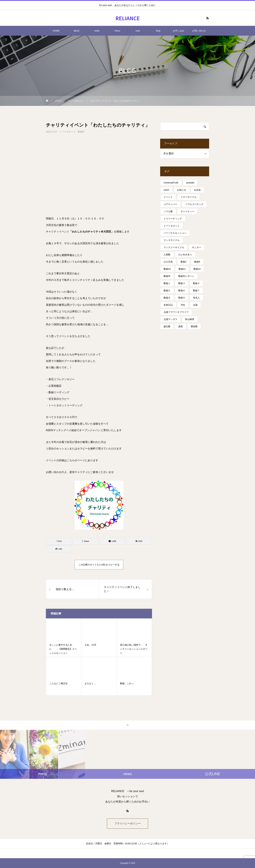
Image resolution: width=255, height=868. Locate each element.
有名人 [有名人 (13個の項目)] (196, 298)
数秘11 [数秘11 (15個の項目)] (182, 269)
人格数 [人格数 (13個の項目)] (167, 255)
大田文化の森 (54, 225)
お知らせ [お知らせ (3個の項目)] (182, 190)
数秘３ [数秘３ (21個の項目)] (182, 283)
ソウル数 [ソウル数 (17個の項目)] (168, 211)
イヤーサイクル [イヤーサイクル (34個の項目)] (189, 197)
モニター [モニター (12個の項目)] (197, 247)
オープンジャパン (90, 430)
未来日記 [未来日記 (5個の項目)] (168, 305)
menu (117, 31)
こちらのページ (76, 460)
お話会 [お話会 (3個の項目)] (197, 190)
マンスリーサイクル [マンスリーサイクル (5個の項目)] (174, 247)
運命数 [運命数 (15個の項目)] (194, 326)
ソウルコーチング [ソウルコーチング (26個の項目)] (194, 204)
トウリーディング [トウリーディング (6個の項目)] (173, 219)
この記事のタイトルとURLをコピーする (99, 565)
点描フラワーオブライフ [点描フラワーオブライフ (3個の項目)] (176, 312)
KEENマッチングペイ (59, 430)
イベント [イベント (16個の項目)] (168, 197)
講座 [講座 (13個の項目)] (181, 326)
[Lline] (112, 541)
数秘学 (81, 132)
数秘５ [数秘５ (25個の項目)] (167, 290)
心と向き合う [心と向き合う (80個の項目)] (185, 255)
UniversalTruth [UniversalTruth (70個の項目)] (171, 183)
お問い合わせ (199, 31)
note (138, 31)
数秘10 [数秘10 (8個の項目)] (167, 269)
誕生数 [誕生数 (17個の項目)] (167, 326)
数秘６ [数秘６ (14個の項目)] (182, 290)
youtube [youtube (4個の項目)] (190, 183)
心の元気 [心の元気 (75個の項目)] (168, 262)
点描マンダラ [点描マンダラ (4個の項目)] (170, 319)
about (76, 31)
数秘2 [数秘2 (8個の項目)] (183, 262)
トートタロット (68, 132)
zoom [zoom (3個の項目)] (166, 190)
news (97, 31)
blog (158, 31)
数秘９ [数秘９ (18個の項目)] (182, 298)
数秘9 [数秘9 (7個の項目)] (197, 262)
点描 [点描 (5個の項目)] (195, 305)
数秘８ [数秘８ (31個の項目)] (167, 298)
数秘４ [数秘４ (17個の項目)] (196, 283)
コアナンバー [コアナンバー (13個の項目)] (170, 204)
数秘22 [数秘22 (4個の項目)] (197, 269)
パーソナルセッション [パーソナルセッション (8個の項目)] (175, 233)
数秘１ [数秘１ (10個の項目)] (167, 283)
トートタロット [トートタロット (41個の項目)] (172, 226)
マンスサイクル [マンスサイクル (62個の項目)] (172, 240)
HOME (56, 31)
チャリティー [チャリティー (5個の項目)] (187, 211)
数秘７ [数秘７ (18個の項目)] (196, 290)
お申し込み (179, 31)
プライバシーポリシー (127, 823)
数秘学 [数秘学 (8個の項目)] (167, 276)
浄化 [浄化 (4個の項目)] (183, 305)
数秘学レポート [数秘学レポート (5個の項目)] (186, 276)
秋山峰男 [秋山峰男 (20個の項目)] (190, 319)
